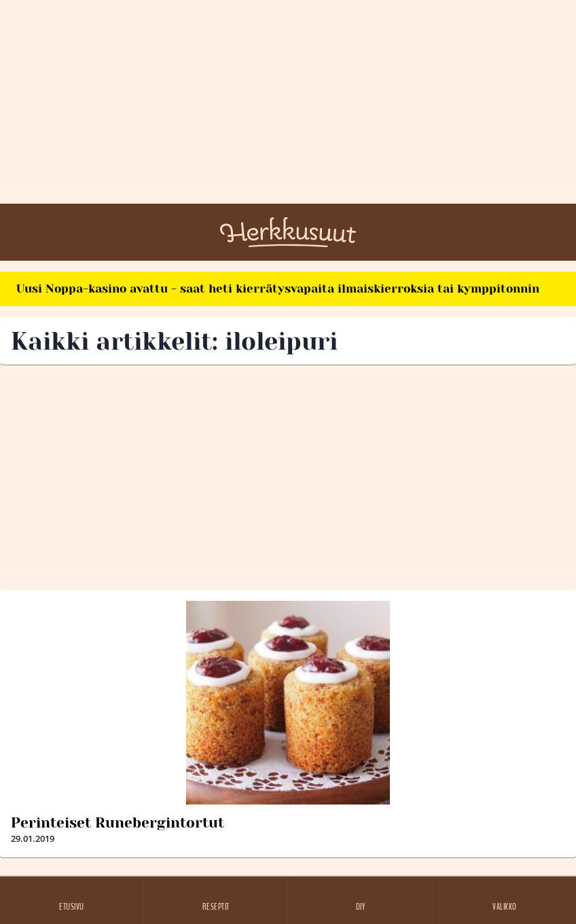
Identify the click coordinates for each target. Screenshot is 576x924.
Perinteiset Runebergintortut (118, 823)
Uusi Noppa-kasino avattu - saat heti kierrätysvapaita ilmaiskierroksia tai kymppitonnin (278, 289)
